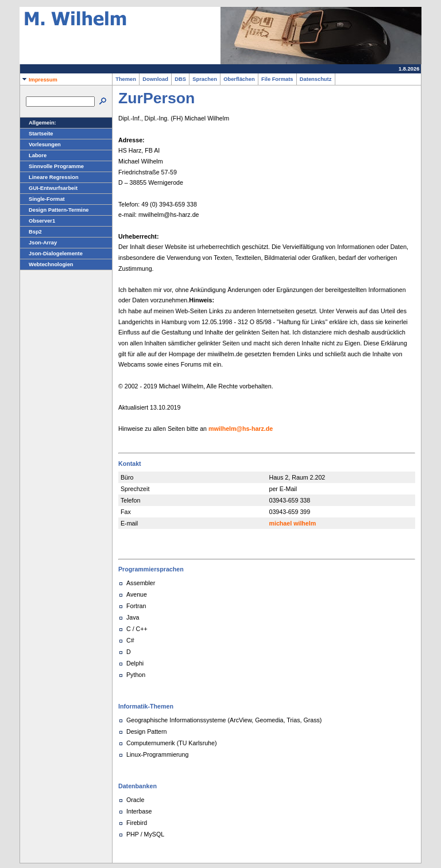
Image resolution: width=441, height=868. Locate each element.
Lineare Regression (49, 177)
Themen (126, 79)
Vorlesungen (40, 145)
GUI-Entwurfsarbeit (49, 188)
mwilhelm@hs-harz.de (241, 429)
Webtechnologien (47, 264)
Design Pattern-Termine (55, 210)
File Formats (277, 79)
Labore (33, 155)
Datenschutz (316, 79)
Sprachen (205, 79)
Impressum (39, 80)
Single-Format (42, 199)
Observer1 (38, 221)
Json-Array (38, 243)
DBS (180, 79)
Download (155, 79)
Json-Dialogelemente (51, 254)
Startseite (37, 134)
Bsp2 (31, 232)
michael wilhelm (293, 523)
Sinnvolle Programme (52, 166)
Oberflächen (239, 79)
